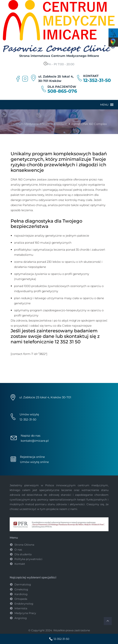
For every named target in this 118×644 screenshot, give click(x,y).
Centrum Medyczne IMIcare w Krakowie (39, 124)
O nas (18, 550)
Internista (21, 608)
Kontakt (20, 564)
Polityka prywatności (28, 559)
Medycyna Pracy (25, 613)
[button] (104, 105)
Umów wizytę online (34, 462)
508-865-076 (62, 91)
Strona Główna (24, 545)
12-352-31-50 (97, 80)
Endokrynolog (24, 604)
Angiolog (21, 618)
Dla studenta (23, 554)
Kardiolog (21, 594)
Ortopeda (21, 599)
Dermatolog (23, 584)
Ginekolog (21, 589)
